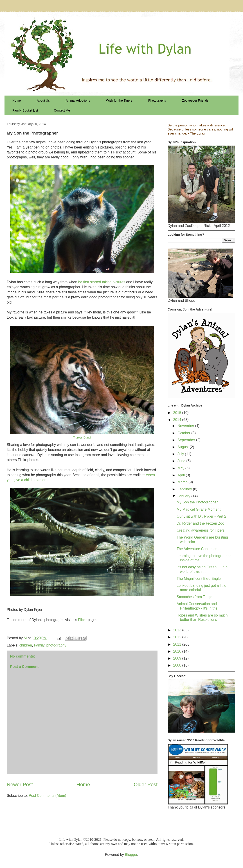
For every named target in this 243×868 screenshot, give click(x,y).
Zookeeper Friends (195, 101)
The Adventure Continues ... (199, 549)
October (184, 433)
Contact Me (62, 110)
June (182, 461)
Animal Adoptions (78, 101)
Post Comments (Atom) (47, 796)
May (181, 468)
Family (39, 645)
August (184, 447)
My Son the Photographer (197, 502)
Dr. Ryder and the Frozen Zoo (200, 523)
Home (17, 101)
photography (56, 645)
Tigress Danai (82, 437)
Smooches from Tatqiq (195, 597)
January (184, 496)
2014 (178, 420)
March (183, 482)
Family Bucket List (25, 110)
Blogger (131, 855)
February (185, 489)
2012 (178, 637)
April (182, 475)
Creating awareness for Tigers (201, 530)
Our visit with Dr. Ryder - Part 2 (201, 516)
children (26, 645)
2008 (178, 665)
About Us (43, 101)
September (187, 440)
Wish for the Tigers (119, 101)
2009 (178, 658)
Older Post (146, 785)
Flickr (82, 620)
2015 (178, 413)
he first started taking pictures (102, 282)
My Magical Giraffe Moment (199, 509)
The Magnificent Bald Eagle (199, 579)
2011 (178, 644)
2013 (178, 630)
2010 (178, 651)
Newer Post (20, 785)
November (186, 426)
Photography (157, 101)
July (181, 454)
